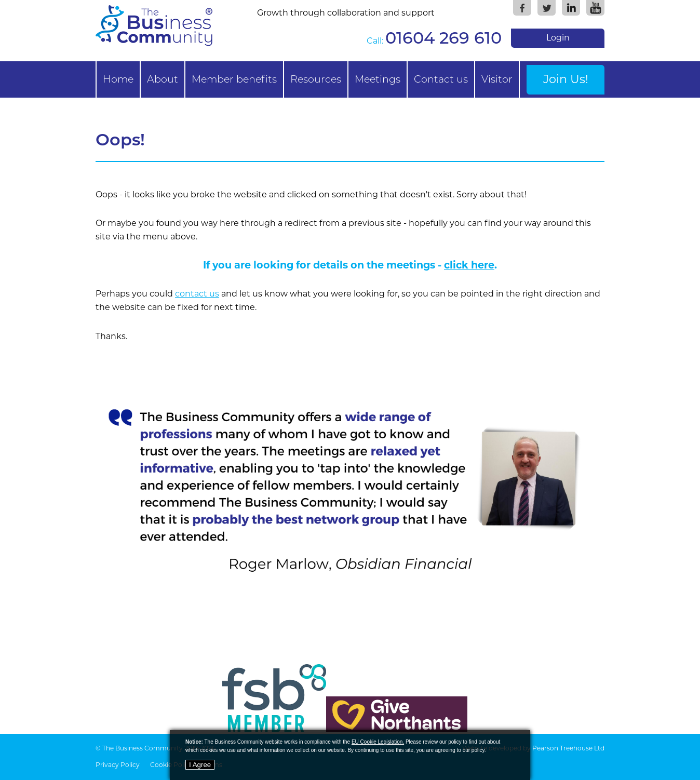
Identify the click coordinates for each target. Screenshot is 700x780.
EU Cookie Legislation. (378, 742)
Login (558, 38)
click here (469, 265)
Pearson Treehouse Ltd (568, 748)
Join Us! (566, 79)
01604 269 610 (443, 38)
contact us (197, 294)
